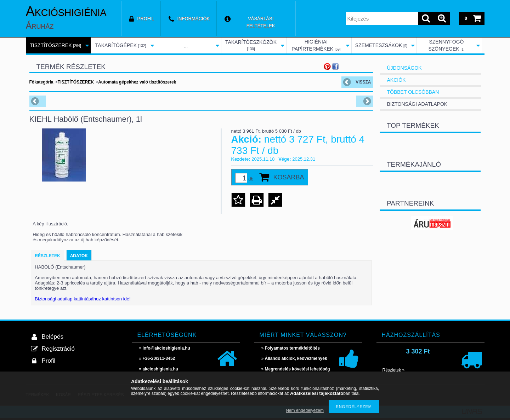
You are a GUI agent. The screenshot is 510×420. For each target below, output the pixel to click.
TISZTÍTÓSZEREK (55, 45)
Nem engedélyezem (305, 410)
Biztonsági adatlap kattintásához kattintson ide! (83, 299)
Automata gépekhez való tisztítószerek (137, 82)
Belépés (53, 337)
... (186, 46)
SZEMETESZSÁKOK (381, 45)
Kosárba (289, 177)
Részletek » (394, 370)
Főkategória (41, 82)
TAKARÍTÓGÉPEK (121, 45)
